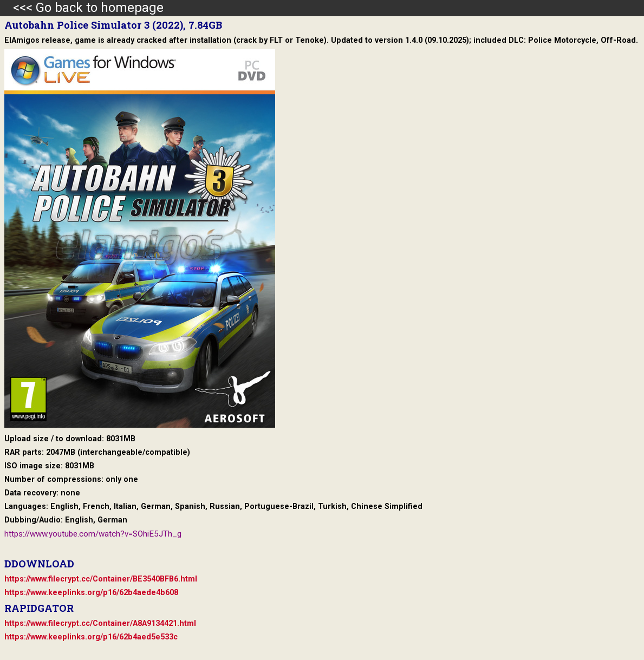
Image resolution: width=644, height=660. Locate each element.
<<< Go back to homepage (82, 8)
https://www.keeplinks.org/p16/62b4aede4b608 (91, 593)
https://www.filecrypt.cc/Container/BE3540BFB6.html (101, 579)
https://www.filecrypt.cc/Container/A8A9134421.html (100, 623)
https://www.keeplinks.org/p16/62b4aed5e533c (91, 637)
